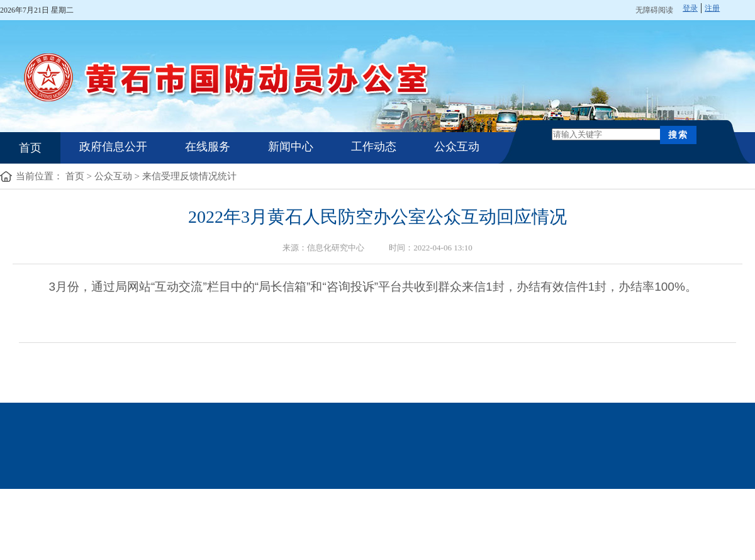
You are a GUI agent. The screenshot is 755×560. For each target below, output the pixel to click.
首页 (30, 148)
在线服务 (208, 147)
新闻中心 (291, 147)
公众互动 (457, 147)
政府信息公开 (113, 147)
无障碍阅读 (654, 10)
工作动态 (374, 147)
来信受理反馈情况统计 (189, 176)
